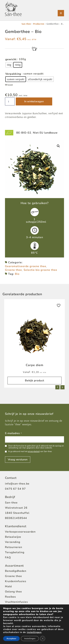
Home (9, 626)
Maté (8, 586)
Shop (8, 631)
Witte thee (13, 607)
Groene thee (13, 270)
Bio (17, 274)
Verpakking (13, 74)
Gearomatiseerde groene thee (26, 266)
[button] (58, 146)
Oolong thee (13, 592)
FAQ (8, 558)
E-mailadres (13, 433)
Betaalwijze (13, 537)
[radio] (9, 65)
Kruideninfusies (16, 581)
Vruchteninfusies (16, 602)
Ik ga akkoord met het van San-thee (30, 451)
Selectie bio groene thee (40, 270)
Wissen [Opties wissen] (9, 85)
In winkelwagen (34, 101)
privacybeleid (34, 451)
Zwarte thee (13, 612)
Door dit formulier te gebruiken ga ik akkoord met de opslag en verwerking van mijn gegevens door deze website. (36, 447)
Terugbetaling (15, 552)
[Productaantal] (10, 101)
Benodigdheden (16, 571)
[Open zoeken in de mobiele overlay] (37, 640)
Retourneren (14, 547)
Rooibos (10, 597)
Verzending (13, 542)
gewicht (11, 59)
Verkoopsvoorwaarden (20, 532)
